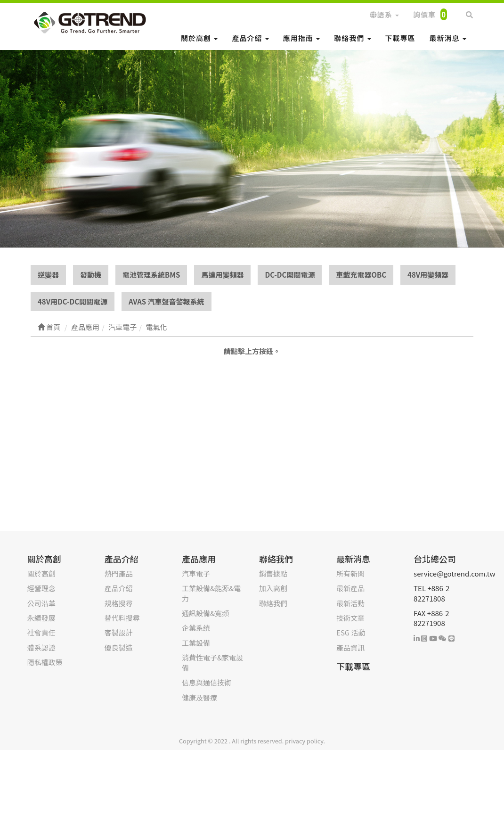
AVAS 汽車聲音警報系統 (167, 301)
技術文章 (350, 618)
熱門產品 (119, 573)
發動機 (91, 275)
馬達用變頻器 (222, 275)
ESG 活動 (351, 632)
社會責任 (41, 632)
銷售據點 (273, 573)
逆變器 (48, 275)
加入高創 (273, 588)
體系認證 (41, 647)
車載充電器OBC (361, 275)
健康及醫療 (199, 697)
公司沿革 (41, 603)
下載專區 (400, 38)
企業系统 (196, 628)
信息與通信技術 (207, 682)
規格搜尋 (119, 603)
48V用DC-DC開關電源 (73, 301)
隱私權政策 (45, 662)
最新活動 (350, 603)
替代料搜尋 (122, 618)
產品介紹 (250, 38)
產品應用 (199, 559)
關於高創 (199, 38)
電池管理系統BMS (151, 275)
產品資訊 (350, 647)
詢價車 (430, 14)
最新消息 (448, 38)
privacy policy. (305, 741)
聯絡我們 (352, 38)
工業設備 (196, 643)
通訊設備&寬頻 (205, 613)
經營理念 (41, 588)
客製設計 (119, 632)
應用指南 (301, 38)
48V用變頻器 (428, 275)
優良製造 (119, 647)
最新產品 (350, 588)
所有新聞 (350, 573)
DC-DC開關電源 (290, 275)
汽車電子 (196, 573)
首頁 (49, 327)
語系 (384, 14)
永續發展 (41, 618)
